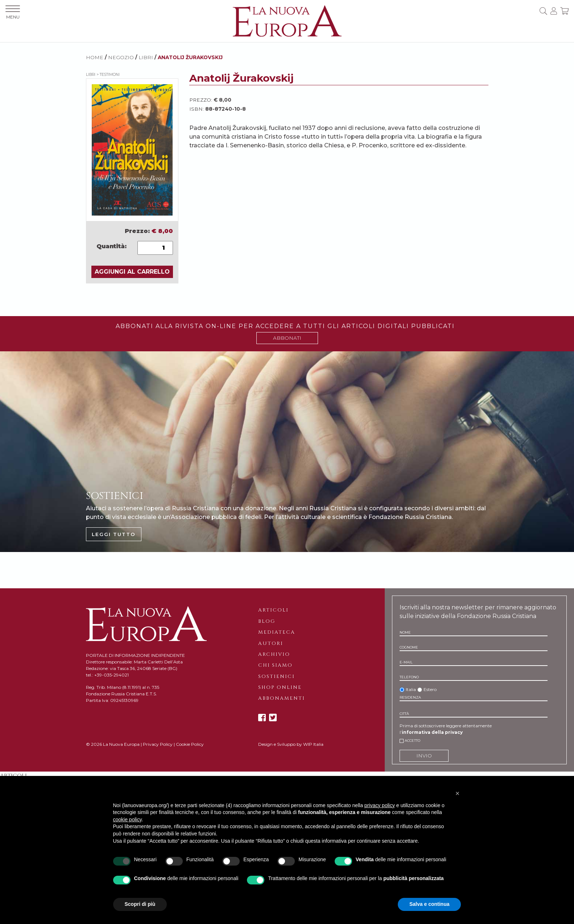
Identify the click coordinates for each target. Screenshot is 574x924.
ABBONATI (287, 338)
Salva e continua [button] (429, 904)
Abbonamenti (282, 698)
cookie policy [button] (127, 819)
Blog (267, 621)
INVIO (424, 756)
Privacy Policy (158, 744)
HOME (95, 57)
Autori (271, 643)
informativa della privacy (432, 732)
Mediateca (277, 632)
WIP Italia (313, 744)
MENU (13, 13)
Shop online (280, 687)
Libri (146, 57)
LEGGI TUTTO (114, 534)
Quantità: (112, 246)
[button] (458, 793)
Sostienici (276, 676)
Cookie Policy (190, 744)
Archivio (274, 654)
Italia (411, 689)
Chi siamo (275, 665)
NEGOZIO (121, 57)
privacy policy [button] (380, 805)
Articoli (273, 610)
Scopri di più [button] (140, 904)
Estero (430, 689)
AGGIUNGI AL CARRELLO (132, 272)
